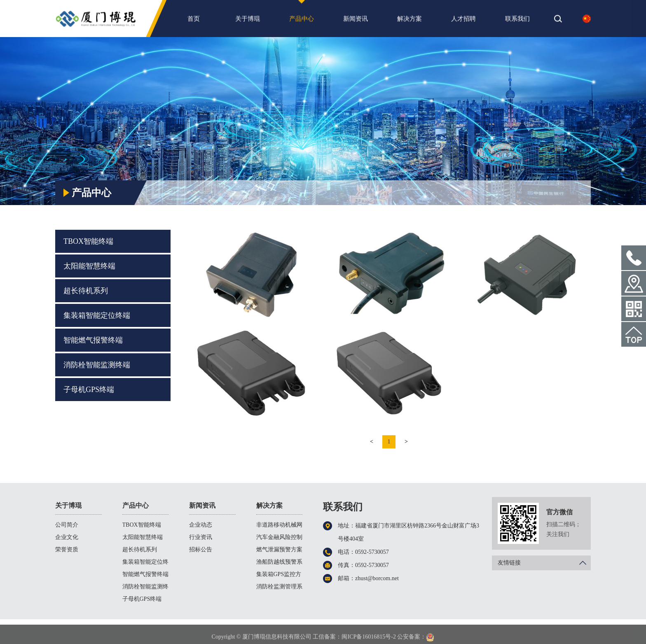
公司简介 (67, 525)
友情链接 (544, 563)
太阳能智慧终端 (89, 266)
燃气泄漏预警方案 (279, 549)
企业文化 (67, 537)
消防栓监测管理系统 (279, 588)
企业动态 (201, 525)
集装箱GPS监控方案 (279, 576)
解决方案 (410, 21)
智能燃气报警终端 (93, 340)
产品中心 (302, 21)
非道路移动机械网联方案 (279, 526)
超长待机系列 (86, 291)
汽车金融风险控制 (279, 537)
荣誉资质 (67, 549)
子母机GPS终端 (89, 390)
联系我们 (517, 21)
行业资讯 (201, 537)
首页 (194, 21)
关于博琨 (248, 21)
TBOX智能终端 (567, 174)
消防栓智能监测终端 (97, 365)
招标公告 (201, 549)
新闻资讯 (356, 21)
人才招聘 (463, 21)
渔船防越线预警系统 (279, 563)
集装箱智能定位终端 (97, 315)
